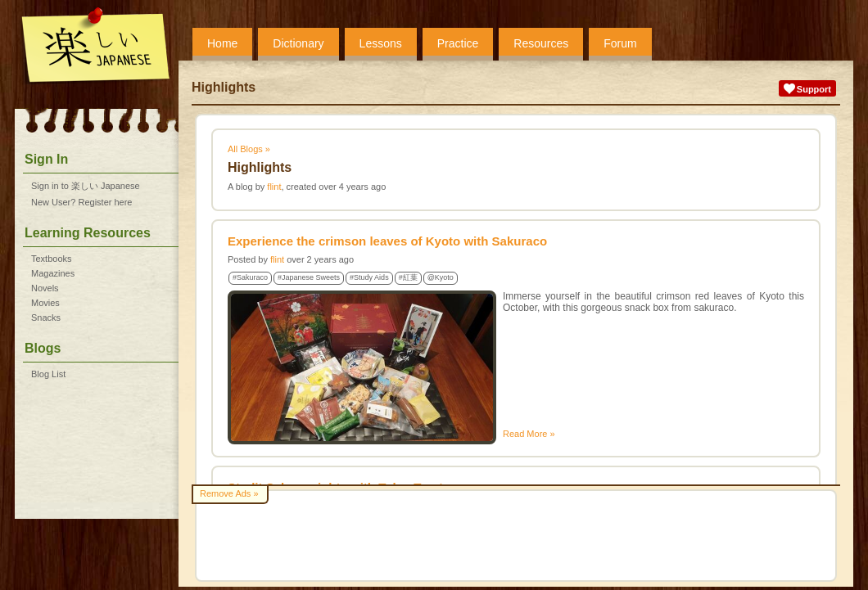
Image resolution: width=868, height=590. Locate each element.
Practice (458, 43)
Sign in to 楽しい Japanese (86, 186)
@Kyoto (441, 277)
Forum (620, 43)
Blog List (48, 374)
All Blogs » (249, 149)
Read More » (529, 434)
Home (222, 43)
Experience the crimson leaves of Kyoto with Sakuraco (387, 241)
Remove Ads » (229, 493)
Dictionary (298, 43)
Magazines (53, 273)
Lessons (381, 43)
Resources (541, 43)
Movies (45, 303)
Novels (45, 288)
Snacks (46, 318)
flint (274, 187)
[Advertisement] (516, 536)
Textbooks (52, 259)
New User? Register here (82, 202)
